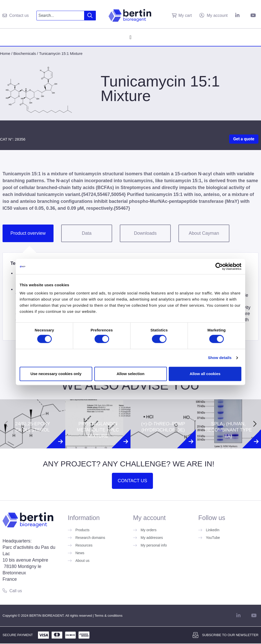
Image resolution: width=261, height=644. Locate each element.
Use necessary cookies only (56, 374)
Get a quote (244, 139)
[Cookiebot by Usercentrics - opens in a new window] (219, 266)
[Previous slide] (6, 424)
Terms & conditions (109, 616)
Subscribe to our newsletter (230, 635)
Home (5, 53)
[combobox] (61, 16)
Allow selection (130, 374)
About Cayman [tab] (204, 233)
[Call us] (5, 591)
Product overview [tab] (28, 233)
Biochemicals (25, 53)
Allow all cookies (205, 374)
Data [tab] (87, 233)
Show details (220, 358)
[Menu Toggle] (130, 37)
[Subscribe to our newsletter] (195, 635)
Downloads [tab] (145, 233)
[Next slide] (255, 424)
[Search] (90, 16)
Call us (16, 591)
